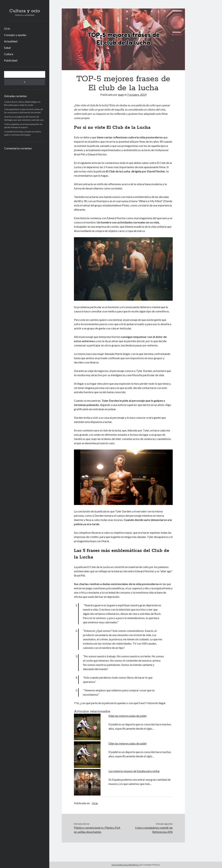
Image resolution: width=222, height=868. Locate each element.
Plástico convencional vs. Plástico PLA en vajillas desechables (97, 830)
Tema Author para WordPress (125, 865)
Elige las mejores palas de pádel (127, 716)
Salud (7, 48)
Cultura (9, 54)
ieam (121, 95)
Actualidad (11, 41)
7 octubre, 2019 (137, 95)
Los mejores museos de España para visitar (134, 771)
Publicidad (11, 60)
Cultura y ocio (25, 11)
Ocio (7, 28)
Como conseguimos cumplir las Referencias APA (154, 830)
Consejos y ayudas (15, 35)
